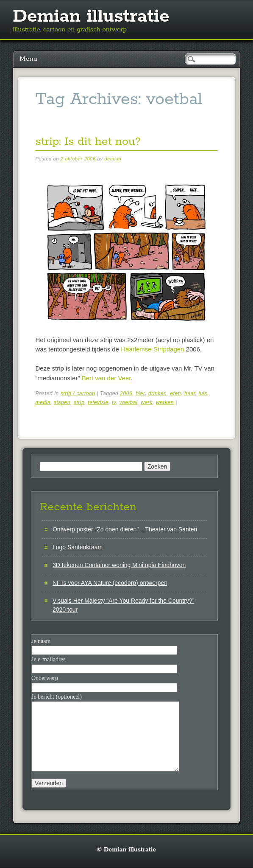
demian (113, 159)
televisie (98, 402)
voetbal (129, 402)
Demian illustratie (91, 17)
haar (190, 393)
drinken (158, 393)
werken (165, 402)
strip (79, 402)
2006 (126, 393)
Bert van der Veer (106, 378)
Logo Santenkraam (78, 547)
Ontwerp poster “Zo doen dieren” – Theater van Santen (125, 529)
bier (140, 393)
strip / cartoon (78, 393)
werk (147, 402)
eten (175, 393)
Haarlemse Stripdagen (152, 349)
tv (114, 402)
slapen (62, 402)
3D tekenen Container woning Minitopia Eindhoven (119, 565)
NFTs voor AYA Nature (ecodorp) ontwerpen (110, 583)
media (43, 402)
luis (203, 393)
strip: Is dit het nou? (88, 142)
